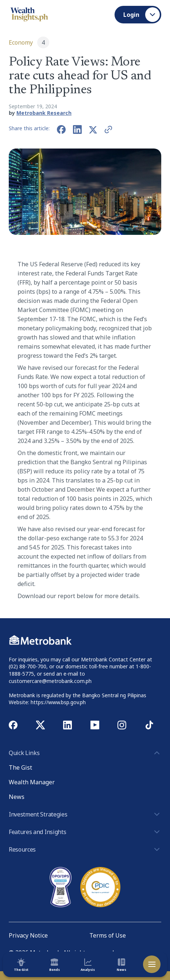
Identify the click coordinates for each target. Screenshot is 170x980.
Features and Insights (85, 832)
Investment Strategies (85, 814)
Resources (85, 849)
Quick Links (85, 753)
